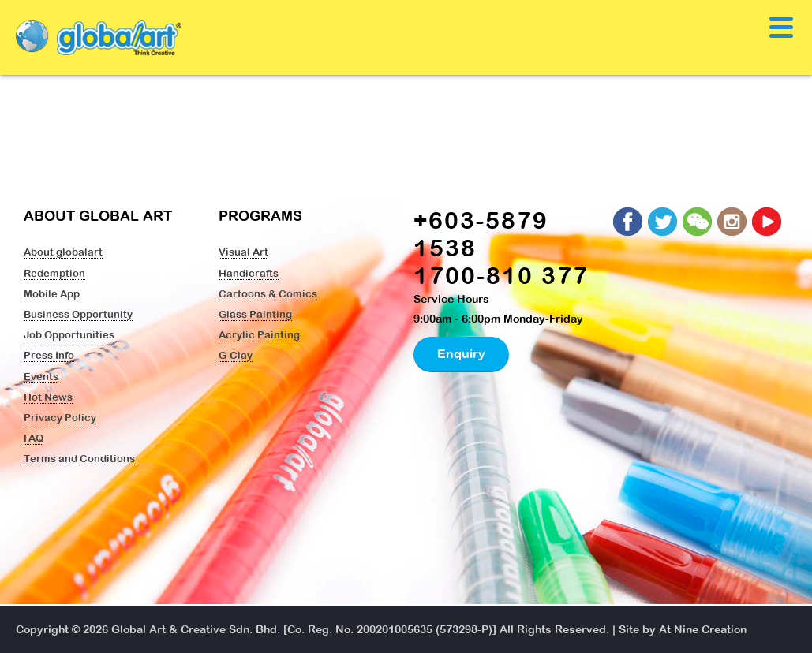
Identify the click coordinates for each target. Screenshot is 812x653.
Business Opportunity (78, 314)
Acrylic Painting (259, 334)
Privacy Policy (60, 417)
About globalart (63, 252)
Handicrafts (249, 273)
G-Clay (236, 355)
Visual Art (243, 252)
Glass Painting (255, 314)
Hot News (48, 397)
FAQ (34, 438)
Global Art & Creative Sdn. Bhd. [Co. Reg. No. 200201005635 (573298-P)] (304, 629)
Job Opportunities (69, 334)
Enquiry (461, 353)
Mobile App (52, 293)
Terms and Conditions (79, 458)
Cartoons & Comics (268, 293)
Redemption (54, 273)
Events (41, 376)
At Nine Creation (703, 629)
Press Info (49, 355)
